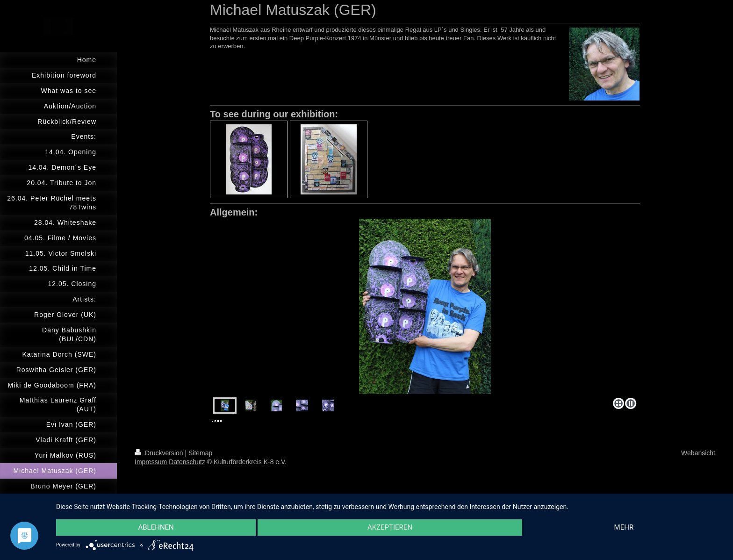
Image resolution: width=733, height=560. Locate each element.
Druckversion (160, 453)
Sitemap (200, 453)
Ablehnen (156, 528)
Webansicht (698, 453)
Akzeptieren (390, 528)
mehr (624, 528)
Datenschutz (187, 462)
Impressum (151, 462)
